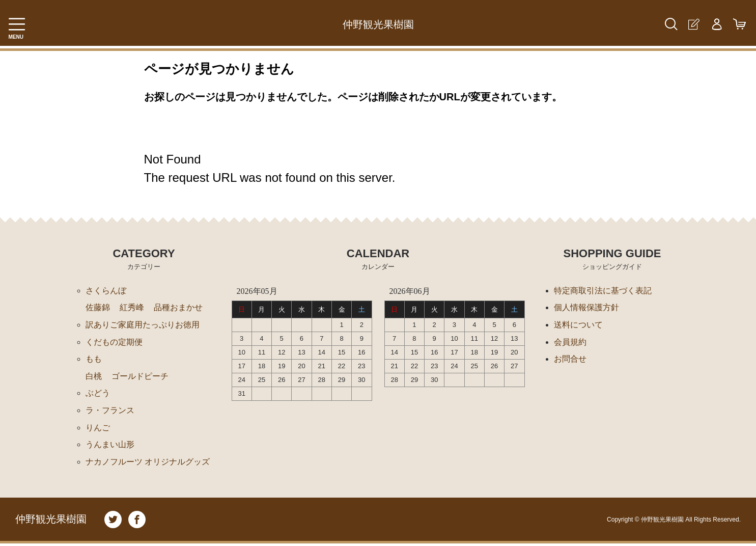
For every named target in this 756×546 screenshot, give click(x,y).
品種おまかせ (178, 308)
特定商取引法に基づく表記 (603, 291)
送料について (578, 325)
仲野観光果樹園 (378, 24)
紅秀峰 (132, 308)
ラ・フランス (110, 412)
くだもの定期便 (114, 343)
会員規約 (570, 343)
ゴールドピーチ (140, 377)
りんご (98, 429)
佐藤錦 (98, 308)
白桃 (94, 377)
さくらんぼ (106, 291)
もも (94, 360)
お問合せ (570, 360)
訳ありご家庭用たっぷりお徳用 (143, 325)
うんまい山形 (110, 446)
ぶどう (98, 394)
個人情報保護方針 (586, 308)
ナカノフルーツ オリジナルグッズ (148, 464)
